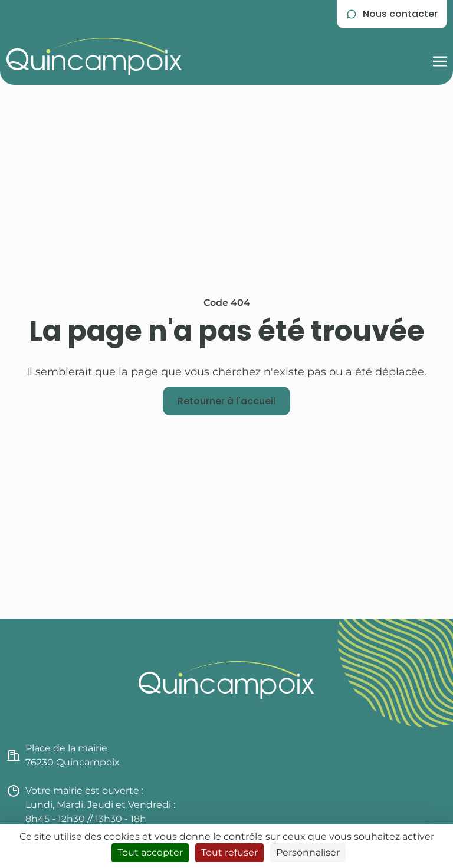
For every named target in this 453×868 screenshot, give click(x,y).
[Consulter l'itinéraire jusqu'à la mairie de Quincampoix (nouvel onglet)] (117, 755)
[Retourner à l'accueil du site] (94, 57)
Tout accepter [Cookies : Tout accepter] (150, 852)
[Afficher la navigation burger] (440, 57)
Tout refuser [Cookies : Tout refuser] (229, 852)
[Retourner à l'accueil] (226, 401)
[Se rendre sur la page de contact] (392, 14)
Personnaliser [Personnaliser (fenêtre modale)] (308, 852)
